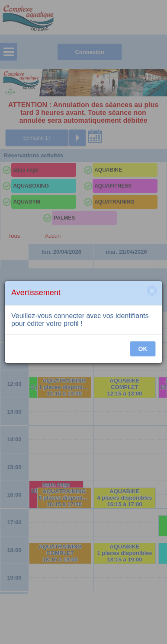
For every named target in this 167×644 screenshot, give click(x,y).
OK (143, 349)
